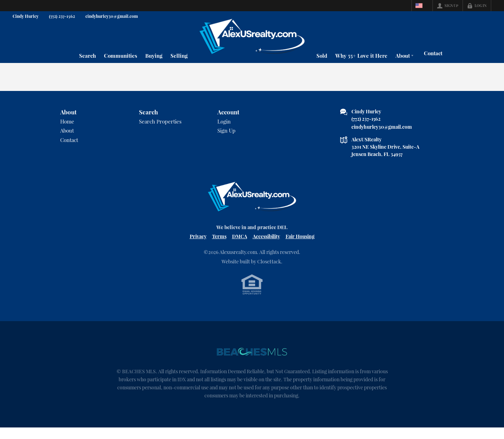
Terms (219, 246)
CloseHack (269, 272)
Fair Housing (300, 246)
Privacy (198, 246)
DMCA (240, 246)
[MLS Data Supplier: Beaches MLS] (252, 363)
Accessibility (266, 246)
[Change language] (422, 6)
